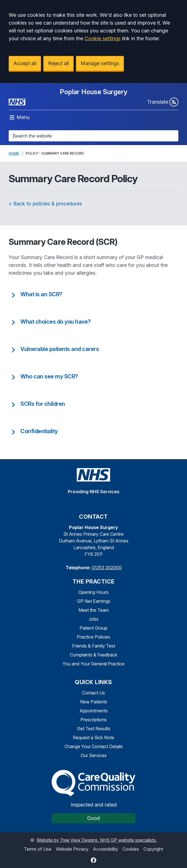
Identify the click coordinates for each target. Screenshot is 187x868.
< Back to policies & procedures (45, 204)
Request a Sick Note (93, 737)
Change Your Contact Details (94, 746)
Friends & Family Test (93, 646)
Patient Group (93, 628)
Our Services (94, 755)
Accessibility (106, 849)
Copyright (153, 849)
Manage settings (100, 63)
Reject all (58, 63)
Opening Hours (93, 592)
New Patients (94, 702)
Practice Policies (93, 637)
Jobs (94, 619)
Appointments (94, 711)
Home (14, 153)
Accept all (25, 63)
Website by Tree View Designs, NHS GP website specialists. (97, 840)
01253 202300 (107, 568)
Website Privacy (72, 849)
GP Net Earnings (94, 601)
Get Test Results (94, 729)
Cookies (131, 849)
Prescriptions (93, 720)
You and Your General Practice (93, 664)
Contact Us (93, 693)
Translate (163, 102)
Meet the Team (94, 610)
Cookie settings (103, 38)
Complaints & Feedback (94, 655)
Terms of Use (38, 849)
